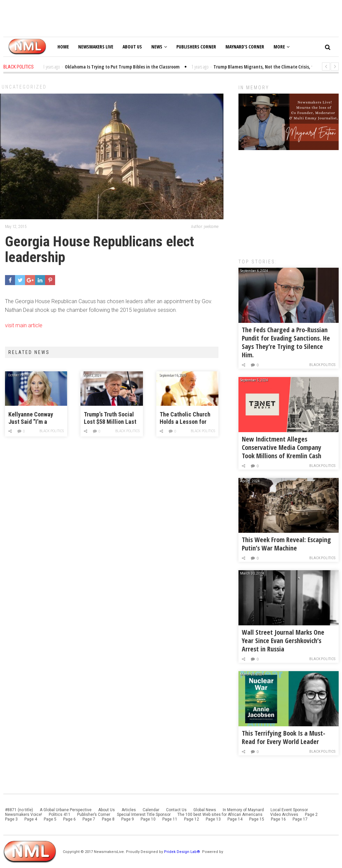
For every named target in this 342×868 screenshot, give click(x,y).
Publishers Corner (196, 47)
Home (63, 47)
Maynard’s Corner (245, 47)
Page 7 (89, 819)
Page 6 (69, 819)
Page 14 (235, 819)
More (282, 47)
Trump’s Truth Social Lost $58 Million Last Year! (110, 418)
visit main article (24, 325)
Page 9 (128, 819)
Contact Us (176, 810)
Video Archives (284, 815)
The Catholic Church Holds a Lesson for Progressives (185, 418)
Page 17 (300, 819)
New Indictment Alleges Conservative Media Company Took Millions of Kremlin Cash (282, 447)
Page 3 (11, 819)
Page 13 (213, 819)
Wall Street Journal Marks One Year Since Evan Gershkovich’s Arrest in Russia (283, 641)
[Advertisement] (289, 201)
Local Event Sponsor (289, 810)
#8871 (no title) (19, 810)
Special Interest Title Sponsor (144, 815)
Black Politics (52, 431)
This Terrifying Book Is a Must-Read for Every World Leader (284, 737)
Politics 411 (60, 815)
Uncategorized (24, 87)
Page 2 (311, 815)
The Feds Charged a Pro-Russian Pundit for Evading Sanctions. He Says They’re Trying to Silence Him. (286, 342)
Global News (205, 810)
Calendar (151, 810)
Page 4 (31, 819)
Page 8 (108, 819)
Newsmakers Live (96, 47)
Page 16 (278, 819)
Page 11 (170, 819)
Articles (129, 810)
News (159, 47)
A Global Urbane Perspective (66, 810)
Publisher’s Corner (94, 815)
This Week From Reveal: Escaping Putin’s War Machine (286, 544)
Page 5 (50, 819)
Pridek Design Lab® (183, 852)
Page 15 (257, 819)
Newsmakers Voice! (24, 815)
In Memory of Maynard (243, 810)
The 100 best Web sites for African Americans (220, 815)
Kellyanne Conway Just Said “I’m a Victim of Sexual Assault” (31, 418)
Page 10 (148, 819)
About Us (132, 47)
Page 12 (192, 819)
